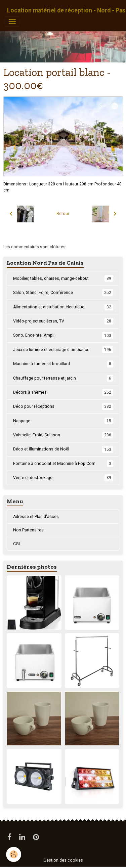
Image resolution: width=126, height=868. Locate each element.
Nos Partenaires (28, 530)
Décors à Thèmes (63, 392)
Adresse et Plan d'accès (36, 517)
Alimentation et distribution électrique (63, 307)
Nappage (63, 421)
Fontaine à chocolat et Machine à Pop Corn (63, 464)
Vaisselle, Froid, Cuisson (63, 435)
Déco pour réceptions (63, 406)
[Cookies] (14, 854)
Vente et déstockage (63, 478)
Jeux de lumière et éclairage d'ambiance (63, 350)
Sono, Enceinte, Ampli (63, 335)
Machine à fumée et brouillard (63, 364)
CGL (17, 544)
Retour (63, 214)
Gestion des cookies (63, 860)
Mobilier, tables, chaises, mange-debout (63, 278)
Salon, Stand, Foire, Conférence (63, 293)
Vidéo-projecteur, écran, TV (63, 321)
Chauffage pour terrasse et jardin (63, 378)
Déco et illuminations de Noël (63, 449)
